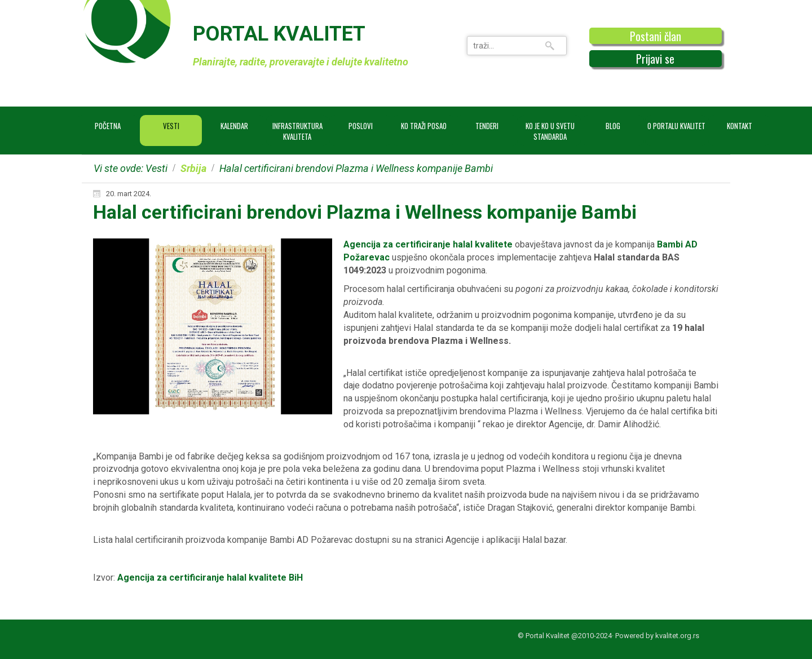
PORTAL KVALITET (279, 34)
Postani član (656, 36)
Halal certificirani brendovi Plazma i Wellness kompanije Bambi (365, 212)
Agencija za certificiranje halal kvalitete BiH (210, 578)
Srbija (193, 168)
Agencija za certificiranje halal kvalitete (428, 244)
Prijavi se (655, 59)
